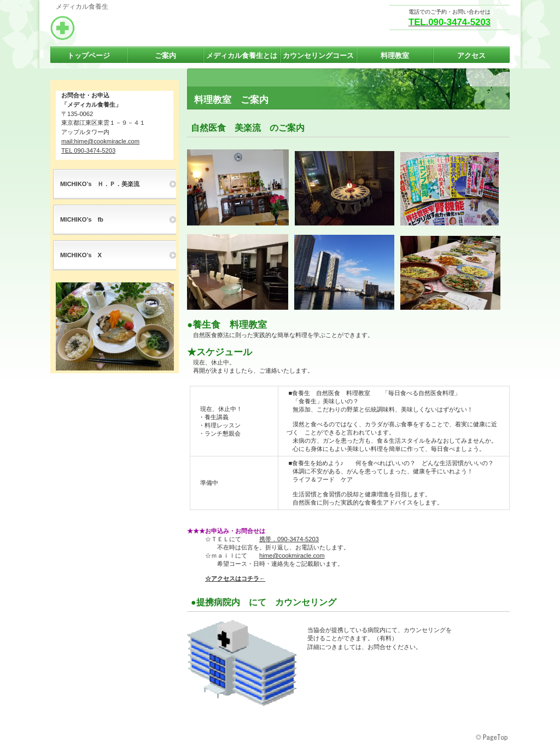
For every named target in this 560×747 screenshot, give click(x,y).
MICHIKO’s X (81, 255)
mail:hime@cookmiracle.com (100, 141)
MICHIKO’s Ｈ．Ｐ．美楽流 (100, 184)
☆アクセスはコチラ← (235, 578)
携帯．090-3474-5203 (289, 539)
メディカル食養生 (160, 28)
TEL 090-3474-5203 (88, 150)
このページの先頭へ (493, 738)
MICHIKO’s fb (82, 219)
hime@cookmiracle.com (292, 555)
